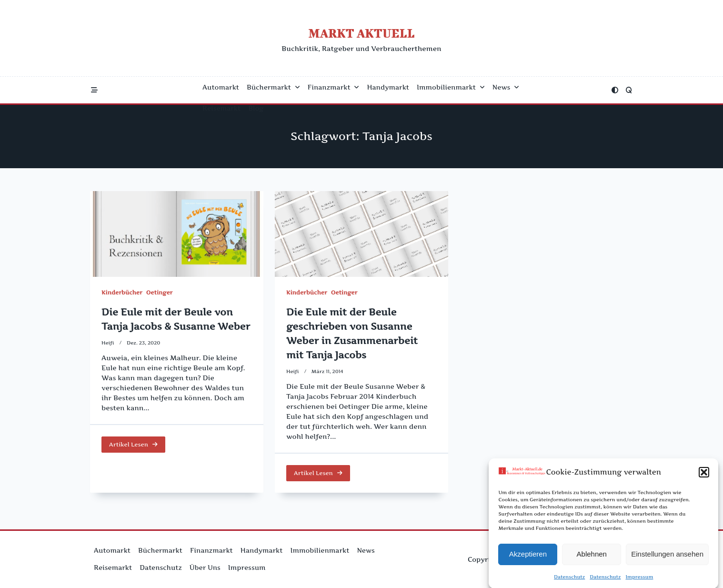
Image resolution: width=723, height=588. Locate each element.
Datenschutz (569, 579)
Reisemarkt (221, 108)
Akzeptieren (528, 557)
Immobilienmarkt (451, 87)
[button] (704, 475)
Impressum (639, 579)
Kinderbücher (122, 292)
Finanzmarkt (334, 87)
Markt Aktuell (361, 33)
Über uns (205, 568)
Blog (256, 108)
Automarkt (221, 87)
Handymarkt (388, 87)
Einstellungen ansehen (667, 557)
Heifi (108, 343)
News (506, 87)
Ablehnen (592, 557)
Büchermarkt (273, 87)
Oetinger (160, 292)
